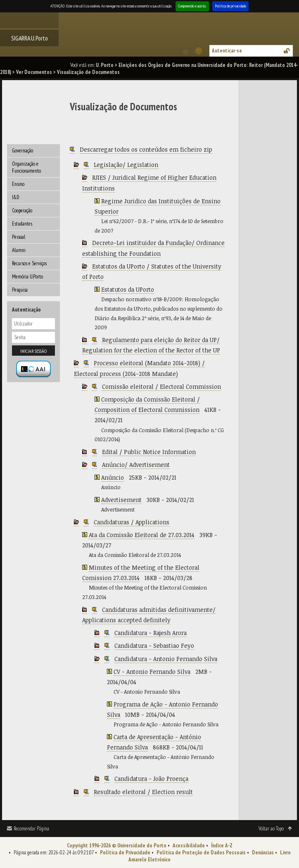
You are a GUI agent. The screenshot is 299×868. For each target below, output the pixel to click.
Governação (23, 151)
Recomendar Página (31, 829)
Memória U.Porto (27, 277)
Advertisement (121, 500)
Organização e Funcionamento (26, 167)
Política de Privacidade (125, 853)
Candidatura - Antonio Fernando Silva (166, 659)
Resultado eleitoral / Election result (143, 792)
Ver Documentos (34, 72)
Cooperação (22, 210)
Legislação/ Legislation (126, 165)
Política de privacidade (230, 6)
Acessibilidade (189, 845)
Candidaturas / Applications (132, 522)
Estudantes (22, 224)
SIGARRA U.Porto (30, 38)
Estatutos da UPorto (128, 289)
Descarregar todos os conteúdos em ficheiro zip (146, 149)
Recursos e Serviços (29, 263)
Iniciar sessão (33, 351)
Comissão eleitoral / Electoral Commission (161, 386)
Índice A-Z (222, 845)
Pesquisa (20, 290)
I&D (16, 197)
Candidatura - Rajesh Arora (151, 633)
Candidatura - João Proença (151, 779)
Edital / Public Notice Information (149, 452)
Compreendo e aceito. (192, 6)
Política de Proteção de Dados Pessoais (201, 853)
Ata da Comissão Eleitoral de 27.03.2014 (142, 535)
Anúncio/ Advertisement (136, 465)
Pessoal (19, 237)
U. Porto (105, 65)
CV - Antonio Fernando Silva (152, 672)
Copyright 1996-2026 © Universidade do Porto (117, 845)
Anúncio (113, 477)
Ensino (18, 184)
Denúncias (263, 853)
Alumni (19, 250)
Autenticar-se (227, 51)
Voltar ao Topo (271, 829)
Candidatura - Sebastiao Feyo (154, 646)
